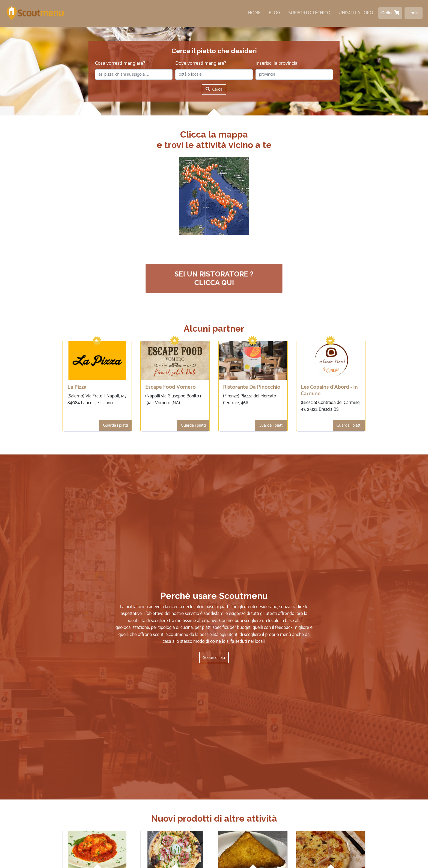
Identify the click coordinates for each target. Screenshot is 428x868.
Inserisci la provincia (277, 63)
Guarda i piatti (115, 425)
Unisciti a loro (356, 13)
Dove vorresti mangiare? (201, 63)
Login (414, 13)
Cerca (214, 89)
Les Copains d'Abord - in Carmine (329, 390)
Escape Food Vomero (170, 387)
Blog (275, 13)
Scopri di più (214, 659)
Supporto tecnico (310, 13)
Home (254, 13)
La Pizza (77, 387)
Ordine (390, 13)
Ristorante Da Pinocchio (252, 387)
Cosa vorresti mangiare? (120, 63)
